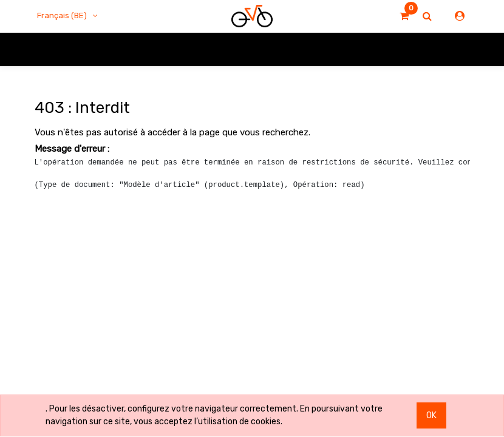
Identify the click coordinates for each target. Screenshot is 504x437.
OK (431, 415)
